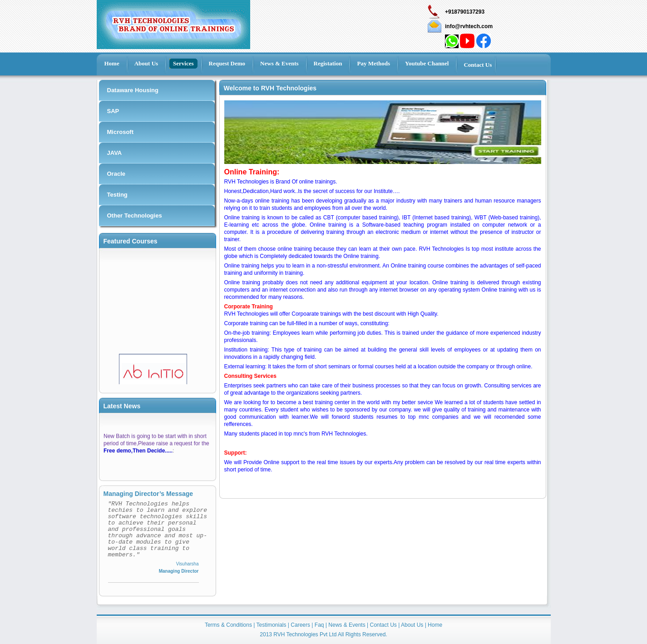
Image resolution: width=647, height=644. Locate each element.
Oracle (116, 174)
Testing (117, 195)
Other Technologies (135, 215)
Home (435, 625)
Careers (300, 625)
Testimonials (272, 625)
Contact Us (383, 625)
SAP (113, 111)
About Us (412, 625)
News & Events (347, 625)
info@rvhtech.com (469, 26)
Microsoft (121, 132)
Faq (319, 625)
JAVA (115, 153)
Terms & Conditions (228, 625)
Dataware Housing (133, 90)
